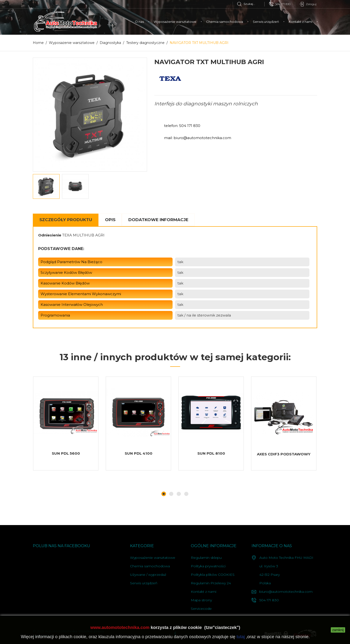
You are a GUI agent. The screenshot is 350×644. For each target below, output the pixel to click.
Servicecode (201, 609)
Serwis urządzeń (266, 22)
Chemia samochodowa (225, 22)
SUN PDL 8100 (211, 453)
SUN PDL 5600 (66, 453)
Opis (110, 220)
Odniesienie (50, 235)
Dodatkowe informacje (158, 220)
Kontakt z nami (301, 22)
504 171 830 (280, 4)
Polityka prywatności (208, 566)
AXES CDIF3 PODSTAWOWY (284, 454)
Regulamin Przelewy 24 (211, 583)
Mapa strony (201, 600)
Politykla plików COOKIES (213, 575)
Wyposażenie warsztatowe (175, 22)
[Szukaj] (251, 4)
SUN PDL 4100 (139, 453)
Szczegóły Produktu (66, 220)
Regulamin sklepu (206, 558)
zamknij (338, 630)
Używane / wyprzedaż (148, 575)
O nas (139, 22)
